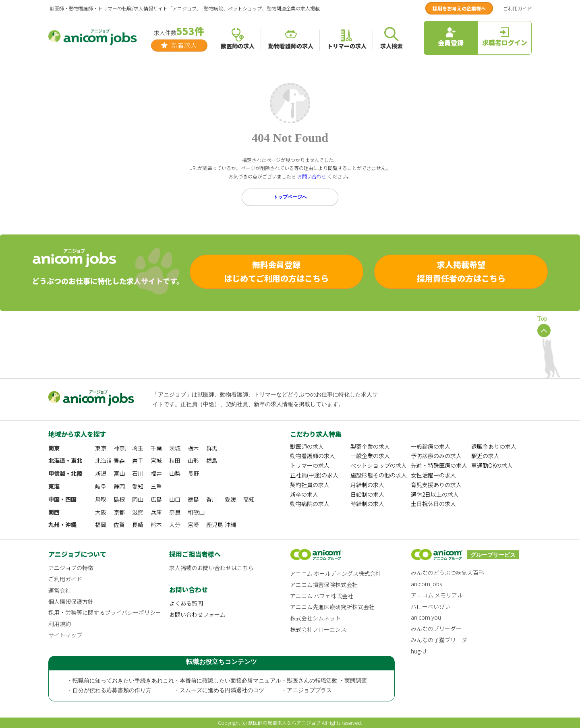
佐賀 (119, 525)
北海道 (104, 460)
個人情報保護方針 (71, 601)
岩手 (138, 460)
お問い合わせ (312, 176)
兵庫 (156, 512)
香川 (212, 499)
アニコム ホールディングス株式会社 (336, 573)
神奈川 (122, 448)
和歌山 (196, 512)
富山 (119, 473)
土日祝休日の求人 (433, 504)
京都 (119, 512)
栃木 (193, 448)
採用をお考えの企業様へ (459, 8)
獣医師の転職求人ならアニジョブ (284, 723)
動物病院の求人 (310, 504)
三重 (156, 486)
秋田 (175, 460)
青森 (119, 460)
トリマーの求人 (310, 465)
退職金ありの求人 (494, 446)
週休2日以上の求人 (435, 494)
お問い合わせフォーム (197, 614)
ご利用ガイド (518, 8)
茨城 (175, 448)
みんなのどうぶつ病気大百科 (447, 572)
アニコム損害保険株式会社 (324, 585)
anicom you (426, 617)
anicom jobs (426, 584)
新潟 (101, 473)
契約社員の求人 (310, 485)
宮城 (156, 460)
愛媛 (230, 499)
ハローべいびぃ (431, 606)
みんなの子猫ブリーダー (442, 640)
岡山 (138, 499)
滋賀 (138, 512)
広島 (156, 499)
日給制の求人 (367, 494)
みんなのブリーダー (436, 628)
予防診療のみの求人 (436, 456)
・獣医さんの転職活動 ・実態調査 (324, 681)
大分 (175, 525)
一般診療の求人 (431, 446)
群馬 (212, 448)
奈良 (175, 512)
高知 (249, 499)
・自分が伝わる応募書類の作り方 (109, 690)
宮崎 (193, 525)
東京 (101, 448)
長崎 (138, 525)
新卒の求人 (304, 494)
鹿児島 (215, 525)
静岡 (119, 486)
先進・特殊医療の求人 (439, 465)
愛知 (138, 486)
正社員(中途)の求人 (314, 475)
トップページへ (290, 197)
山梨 (175, 473)
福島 (212, 460)
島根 (119, 499)
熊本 (156, 525)
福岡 (101, 525)
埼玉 (138, 448)
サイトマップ (65, 635)
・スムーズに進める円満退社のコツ (219, 690)
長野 (193, 473)
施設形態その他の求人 (379, 475)
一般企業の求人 (370, 456)
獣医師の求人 (307, 446)
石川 (138, 473)
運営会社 (60, 590)
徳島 (193, 499)
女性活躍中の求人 (433, 475)
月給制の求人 (367, 485)
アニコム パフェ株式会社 (322, 596)
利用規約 (60, 624)
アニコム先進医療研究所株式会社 (332, 607)
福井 (156, 473)
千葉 (156, 448)
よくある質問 (186, 603)
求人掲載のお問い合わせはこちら (211, 568)
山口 (175, 499)
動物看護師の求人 (313, 456)
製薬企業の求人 (370, 446)
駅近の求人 (485, 456)
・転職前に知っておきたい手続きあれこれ (120, 681)
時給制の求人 (367, 504)
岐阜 (101, 486)
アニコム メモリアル (437, 595)
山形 (193, 460)
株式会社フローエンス (318, 629)
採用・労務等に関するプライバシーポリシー (105, 612)
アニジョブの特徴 (71, 568)
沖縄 (230, 525)
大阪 (101, 512)
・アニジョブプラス (307, 690)
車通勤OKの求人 (492, 465)
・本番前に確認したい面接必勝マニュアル (228, 681)
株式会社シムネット (315, 618)
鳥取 (101, 499)
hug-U (418, 651)
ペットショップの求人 (379, 465)
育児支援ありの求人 (436, 485)
